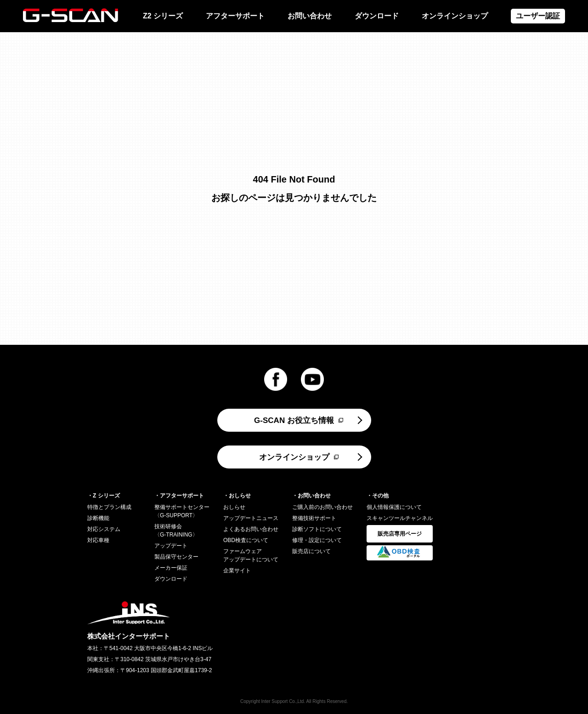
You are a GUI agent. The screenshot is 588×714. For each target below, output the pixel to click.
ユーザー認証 (538, 16)
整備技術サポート (314, 518)
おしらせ (234, 507)
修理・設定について (317, 540)
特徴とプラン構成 (109, 507)
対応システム (104, 529)
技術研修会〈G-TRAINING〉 (176, 531)
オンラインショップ (455, 16)
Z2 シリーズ (163, 16)
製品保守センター (176, 557)
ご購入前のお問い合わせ (322, 507)
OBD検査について (246, 540)
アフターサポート (235, 16)
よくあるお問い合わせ (251, 529)
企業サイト (237, 571)
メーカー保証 (171, 568)
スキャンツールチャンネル (400, 518)
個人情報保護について (394, 507)
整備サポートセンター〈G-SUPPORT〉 (182, 511)
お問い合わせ (310, 16)
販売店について (311, 551)
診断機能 (98, 518)
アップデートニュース (251, 518)
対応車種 (98, 540)
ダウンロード (377, 16)
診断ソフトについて (317, 529)
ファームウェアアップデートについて (251, 555)
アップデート (171, 546)
